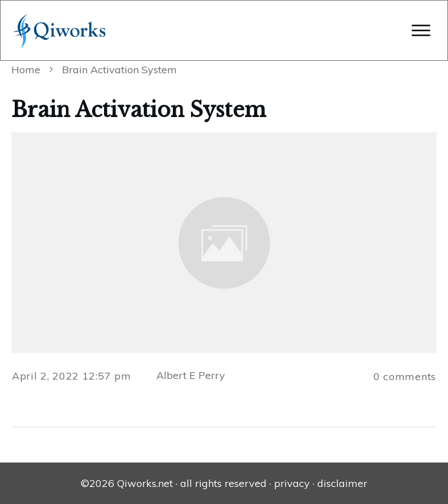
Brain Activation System (139, 110)
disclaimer (342, 483)
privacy (292, 483)
